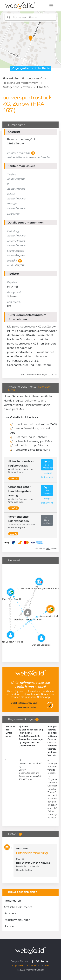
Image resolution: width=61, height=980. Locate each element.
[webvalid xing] (48, 961)
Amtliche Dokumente (18, 907)
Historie (9, 926)
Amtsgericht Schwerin (17, 87)
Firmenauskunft (32, 79)
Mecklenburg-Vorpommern (20, 83)
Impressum (19, 965)
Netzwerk (10, 913)
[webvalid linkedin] (43, 961)
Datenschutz (34, 965)
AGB (46, 965)
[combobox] (31, 17)
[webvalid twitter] (38, 961)
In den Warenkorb (48, 465)
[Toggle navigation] (51, 6)
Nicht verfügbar (48, 520)
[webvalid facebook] (33, 961)
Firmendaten (12, 901)
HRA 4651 (43, 87)
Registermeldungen (17, 920)
